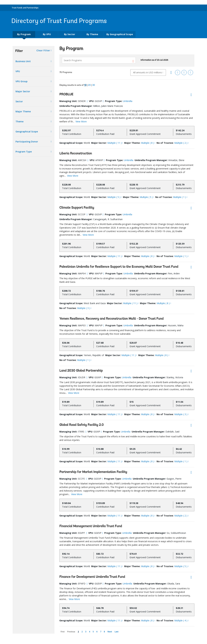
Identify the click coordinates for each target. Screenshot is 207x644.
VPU (18, 71)
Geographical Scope (27, 132)
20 (89, 85)
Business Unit (23, 61)
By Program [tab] (24, 34)
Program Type (24, 152)
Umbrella (128, 101)
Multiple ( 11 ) (114, 143)
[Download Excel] (178, 73)
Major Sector (23, 91)
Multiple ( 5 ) (114, 197)
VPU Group (22, 81)
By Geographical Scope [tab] (120, 34)
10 (85, 85)
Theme (19, 121)
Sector (19, 101)
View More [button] (81, 121)
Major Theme (23, 111)
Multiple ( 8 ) (147, 143)
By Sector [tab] (70, 34)
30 (94, 85)
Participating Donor (27, 142)
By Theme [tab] (92, 34)
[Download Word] (191, 73)
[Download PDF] (184, 73)
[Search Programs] (99, 60)
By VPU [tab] (47, 34)
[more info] (87, 101)
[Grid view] (171, 73)
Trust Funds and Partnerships (25, 8)
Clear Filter (43, 50)
